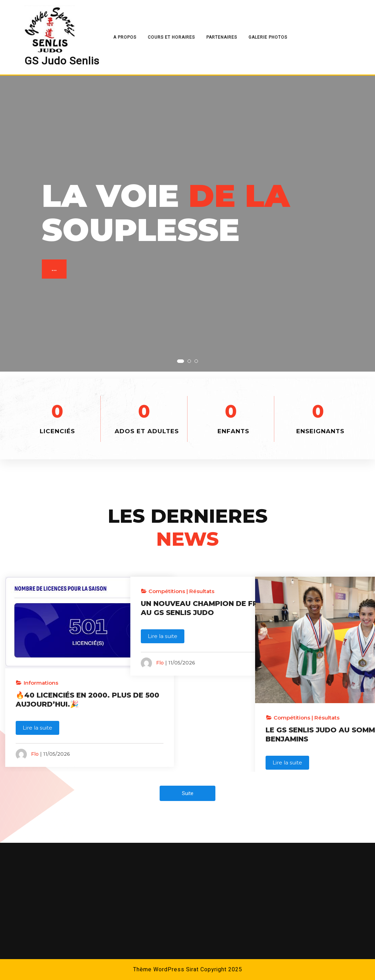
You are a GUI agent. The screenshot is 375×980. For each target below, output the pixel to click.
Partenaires (222, 37)
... (55, 271)
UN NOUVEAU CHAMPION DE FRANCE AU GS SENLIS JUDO (187, 613)
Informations (41, 653)
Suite (188, 793)
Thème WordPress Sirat (166, 970)
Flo (35, 733)
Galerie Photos (268, 37)
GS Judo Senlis (62, 61)
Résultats (202, 591)
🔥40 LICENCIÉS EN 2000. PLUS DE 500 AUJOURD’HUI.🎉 (51, 675)
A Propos (125, 37)
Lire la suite (37, 707)
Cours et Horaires (171, 37)
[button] (181, 361)
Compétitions (167, 591)
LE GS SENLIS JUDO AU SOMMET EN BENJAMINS (310, 694)
